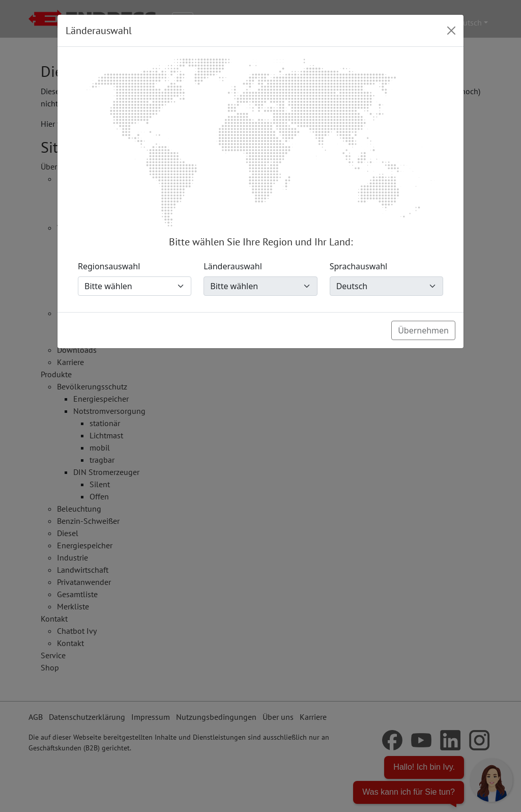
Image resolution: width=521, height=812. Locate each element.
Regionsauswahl (109, 266)
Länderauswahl (233, 266)
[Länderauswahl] (260, 286)
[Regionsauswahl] (135, 286)
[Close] (451, 31)
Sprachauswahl (359, 266)
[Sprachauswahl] (386, 286)
